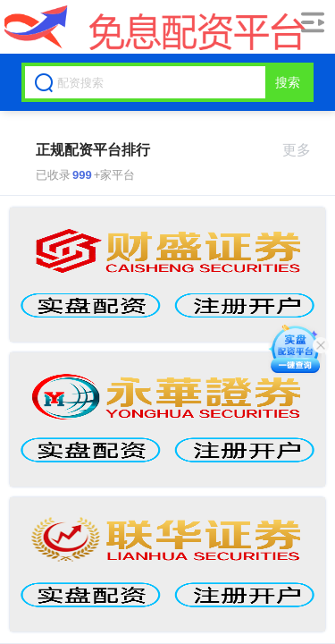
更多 (304, 150)
